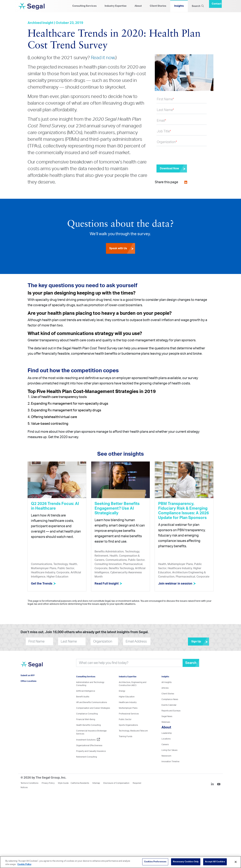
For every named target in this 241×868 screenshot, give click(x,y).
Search (191, 663)
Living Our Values (169, 750)
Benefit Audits (83, 697)
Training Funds (126, 736)
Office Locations (28, 681)
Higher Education (127, 697)
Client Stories (158, 6)
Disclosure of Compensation (116, 783)
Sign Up (200, 641)
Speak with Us (122, 249)
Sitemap (96, 783)
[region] (120, 862)
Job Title (164, 131)
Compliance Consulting (87, 714)
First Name (165, 99)
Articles (165, 688)
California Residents (80, 783)
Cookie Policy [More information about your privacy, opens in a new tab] (24, 864)
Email (162, 121)
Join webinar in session (177, 584)
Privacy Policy (48, 783)
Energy (122, 691)
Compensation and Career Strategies (93, 708)
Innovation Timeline (170, 761)
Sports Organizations (128, 725)
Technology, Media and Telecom (133, 731)
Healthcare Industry (128, 702)
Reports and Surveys (171, 711)
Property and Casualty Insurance (91, 751)
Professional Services (129, 714)
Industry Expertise (116, 6)
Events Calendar (169, 705)
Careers (165, 744)
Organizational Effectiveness (89, 745)
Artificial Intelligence (86, 691)
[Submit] (172, 168)
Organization (167, 142)
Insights (179, 6)
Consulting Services (84, 6)
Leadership (167, 733)
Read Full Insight (109, 584)
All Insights (167, 682)
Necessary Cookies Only (186, 862)
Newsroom (166, 756)
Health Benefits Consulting (88, 725)
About (138, 6)
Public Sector (125, 719)
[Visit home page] (32, 666)
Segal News (167, 716)
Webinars (166, 722)
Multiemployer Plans (128, 708)
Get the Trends (44, 584)
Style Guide (63, 783)
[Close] (236, 862)
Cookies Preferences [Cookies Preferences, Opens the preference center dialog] (155, 862)
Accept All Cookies (215, 862)
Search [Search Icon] (198, 6)
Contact (217, 4)
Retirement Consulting (87, 757)
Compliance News (170, 699)
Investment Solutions (88, 740)
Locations (166, 739)
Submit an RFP (28, 675)
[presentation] (182, 155)
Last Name (165, 110)
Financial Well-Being (86, 719)
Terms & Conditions (29, 783)
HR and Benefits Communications (92, 702)
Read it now (103, 58)
